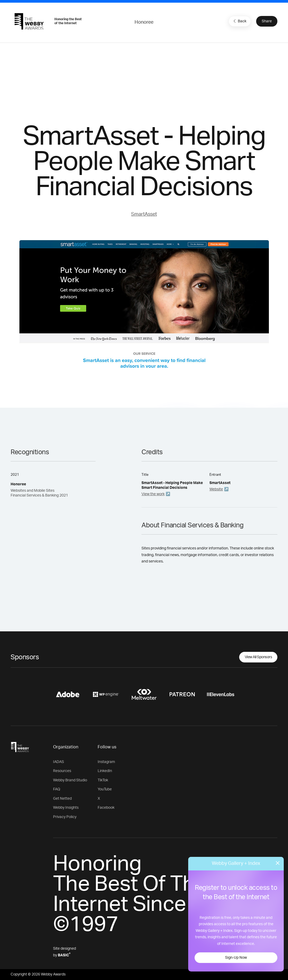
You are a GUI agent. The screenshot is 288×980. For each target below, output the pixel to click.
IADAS (59, 762)
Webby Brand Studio (70, 780)
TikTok (103, 780)
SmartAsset (144, 214)
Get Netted (62, 799)
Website (216, 489)
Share (267, 21)
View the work (153, 494)
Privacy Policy (65, 817)
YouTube (105, 789)
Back (239, 21)
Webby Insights (66, 808)
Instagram (106, 762)
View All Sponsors (258, 657)
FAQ (57, 789)
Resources (62, 771)
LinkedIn (105, 771)
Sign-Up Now (236, 958)
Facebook (106, 808)
